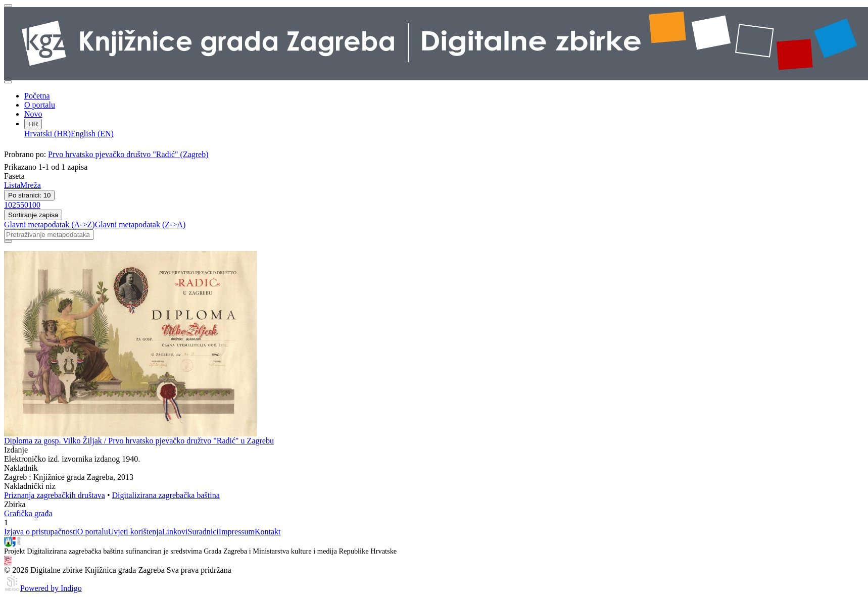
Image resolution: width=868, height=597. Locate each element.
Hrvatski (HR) (47, 134)
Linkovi (175, 532)
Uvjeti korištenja (135, 532)
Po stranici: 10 (29, 195)
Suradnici (203, 532)
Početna (37, 96)
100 (34, 205)
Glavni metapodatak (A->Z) (50, 225)
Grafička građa (28, 513)
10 (8, 205)
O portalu (40, 105)
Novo (33, 114)
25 (16, 205)
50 (24, 205)
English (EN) (92, 134)
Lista (12, 185)
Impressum (237, 532)
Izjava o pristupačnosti (41, 532)
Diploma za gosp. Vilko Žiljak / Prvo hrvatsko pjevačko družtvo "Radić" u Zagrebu (139, 441)
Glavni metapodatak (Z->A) (140, 225)
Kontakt (268, 532)
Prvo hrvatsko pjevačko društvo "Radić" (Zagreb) (128, 154)
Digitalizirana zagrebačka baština (166, 495)
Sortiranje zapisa (33, 215)
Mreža (31, 185)
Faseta (14, 176)
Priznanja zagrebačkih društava (55, 495)
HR (33, 124)
